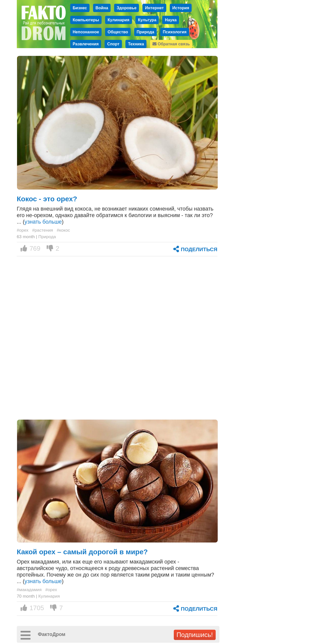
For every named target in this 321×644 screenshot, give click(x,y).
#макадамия (29, 590)
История (181, 8)
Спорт (113, 44)
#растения (43, 230)
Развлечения (86, 44)
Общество (118, 32)
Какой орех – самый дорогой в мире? (82, 552)
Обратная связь (171, 44)
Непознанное (86, 32)
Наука (171, 20)
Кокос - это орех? (47, 199)
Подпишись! (195, 635)
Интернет (154, 8)
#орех (23, 230)
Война (102, 8)
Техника (136, 44)
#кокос (63, 230)
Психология (175, 32)
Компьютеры (86, 20)
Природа (145, 32)
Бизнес (80, 8)
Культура (147, 20)
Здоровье (127, 8)
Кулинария (118, 20)
